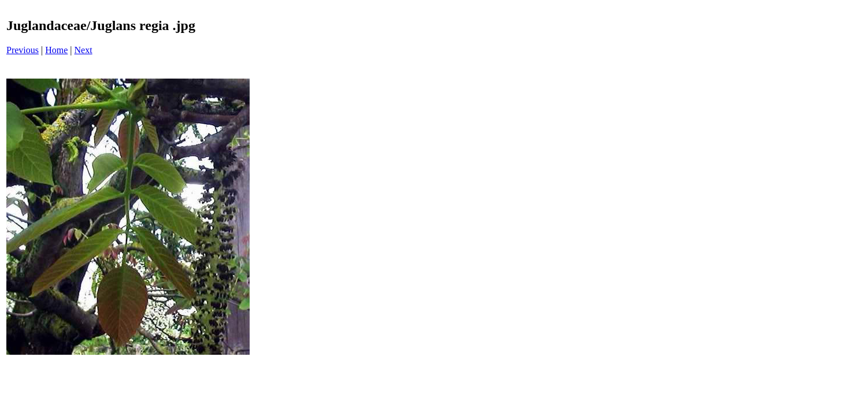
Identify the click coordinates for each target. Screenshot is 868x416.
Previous (23, 50)
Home (56, 50)
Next (84, 50)
